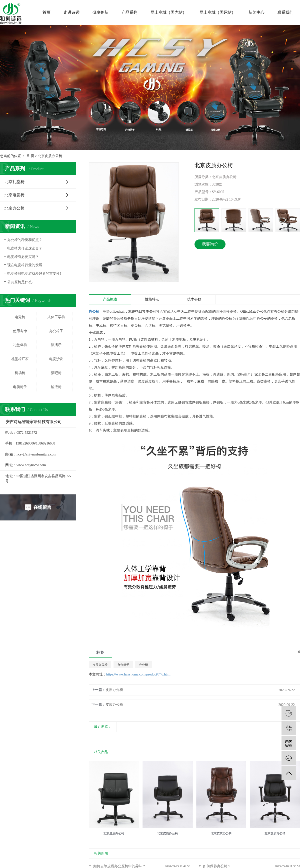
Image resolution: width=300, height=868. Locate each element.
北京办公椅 (14, 208)
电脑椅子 (20, 387)
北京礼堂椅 (14, 182)
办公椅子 (56, 331)
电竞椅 (20, 317)
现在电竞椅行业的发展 (25, 265)
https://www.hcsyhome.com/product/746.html (138, 674)
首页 (46, 12)
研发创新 (100, 12)
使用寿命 (20, 331)
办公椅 (143, 665)
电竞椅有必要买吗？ (23, 257)
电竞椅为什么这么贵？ (25, 248)
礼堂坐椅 (20, 345)
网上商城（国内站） (168, 12)
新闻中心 (256, 12)
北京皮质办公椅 (50, 156)
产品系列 (129, 12)
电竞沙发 (56, 359)
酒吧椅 (56, 373)
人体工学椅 (56, 317)
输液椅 (56, 387)
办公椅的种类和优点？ (25, 240)
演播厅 (56, 345)
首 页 (30, 156)
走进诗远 (71, 12)
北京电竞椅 (14, 195)
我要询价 (210, 244)
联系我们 (285, 12)
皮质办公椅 (100, 665)
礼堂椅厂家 (20, 359)
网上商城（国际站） (217, 12)
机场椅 (20, 373)
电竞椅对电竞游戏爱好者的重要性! (34, 274)
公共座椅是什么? (20, 282)
